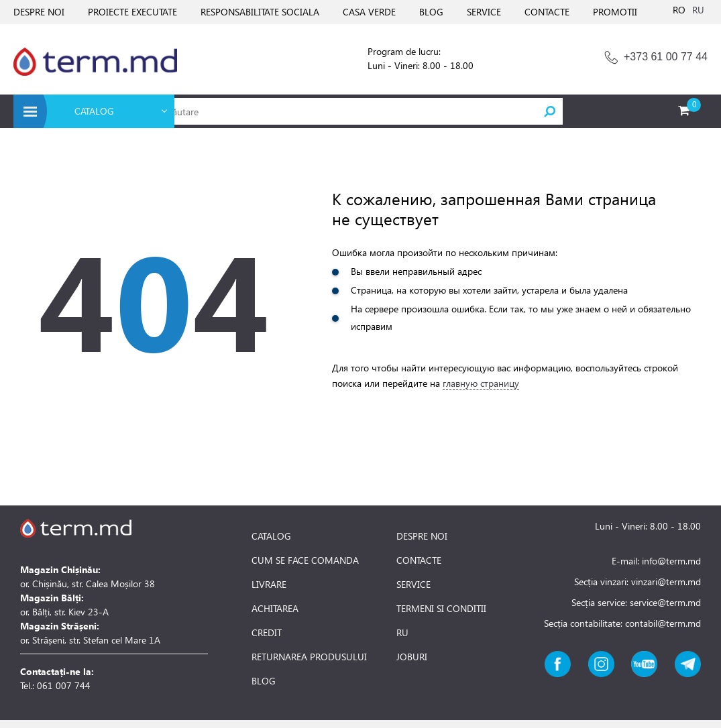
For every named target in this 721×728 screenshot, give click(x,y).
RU (698, 10)
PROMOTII (615, 12)
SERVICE (484, 12)
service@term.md (665, 602)
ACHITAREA (275, 609)
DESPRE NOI (39, 12)
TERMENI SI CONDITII (441, 609)
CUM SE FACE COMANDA (305, 560)
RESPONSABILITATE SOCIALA (260, 12)
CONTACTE (547, 12)
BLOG (431, 12)
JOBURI (412, 657)
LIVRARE (269, 585)
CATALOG (271, 536)
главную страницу (481, 383)
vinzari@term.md (666, 582)
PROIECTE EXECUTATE (132, 12)
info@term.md (671, 561)
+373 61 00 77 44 (666, 57)
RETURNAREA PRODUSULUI (309, 657)
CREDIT (267, 633)
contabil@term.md (663, 623)
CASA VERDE (369, 12)
